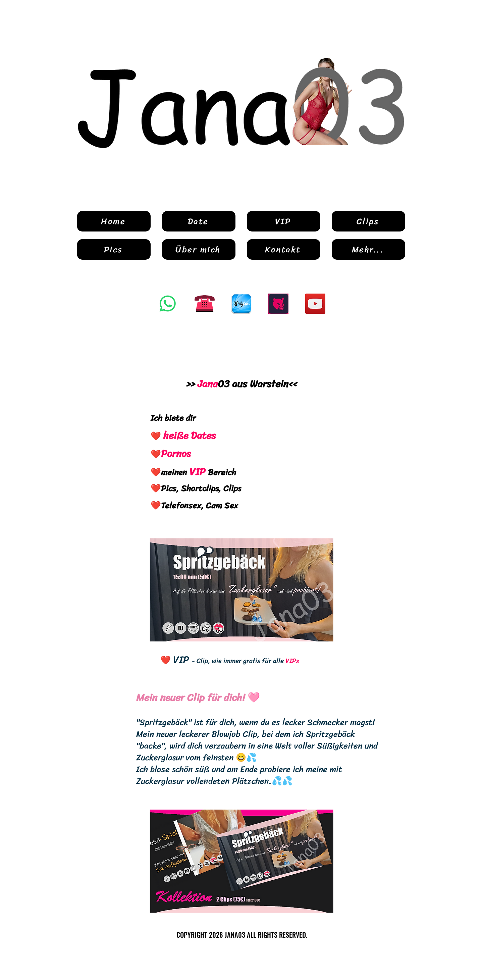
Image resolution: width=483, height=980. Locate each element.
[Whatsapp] (168, 304)
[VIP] (284, 221)
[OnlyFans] (241, 304)
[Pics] (114, 249)
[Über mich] (199, 249)
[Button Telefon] (205, 304)
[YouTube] (315, 304)
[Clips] (368, 221)
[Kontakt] (284, 249)
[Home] (114, 221)
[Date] (199, 221)
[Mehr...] (368, 249)
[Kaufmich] (278, 304)
